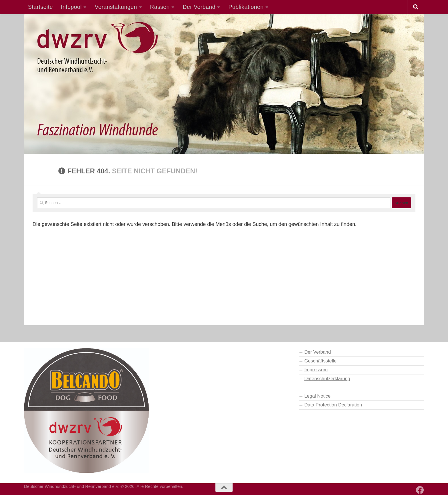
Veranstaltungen (116, 7)
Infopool (71, 7)
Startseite (40, 7)
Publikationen (246, 7)
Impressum (316, 370)
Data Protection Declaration (333, 405)
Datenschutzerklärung (327, 378)
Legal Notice (317, 396)
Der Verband (199, 7)
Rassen (160, 7)
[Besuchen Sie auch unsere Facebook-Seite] (420, 490)
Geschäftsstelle (320, 361)
